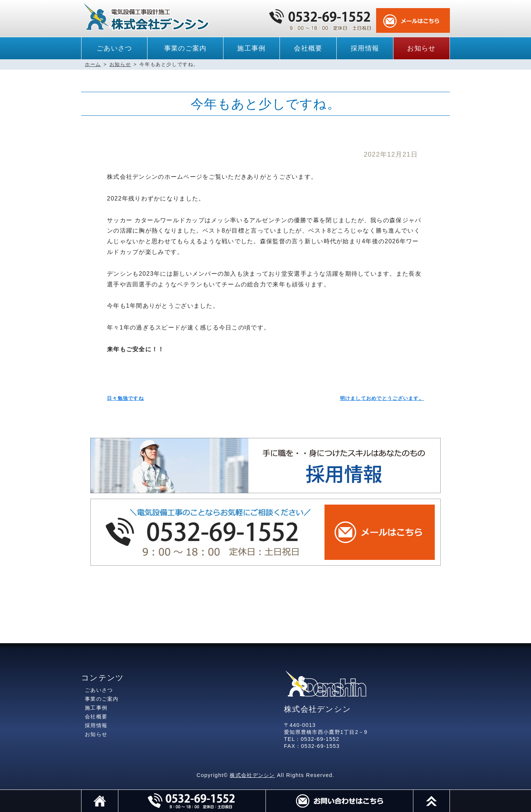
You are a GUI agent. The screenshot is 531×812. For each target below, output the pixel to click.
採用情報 (365, 48)
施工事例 (251, 48)
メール (339, 801)
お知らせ (421, 48)
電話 (192, 801)
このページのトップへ (450, 793)
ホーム (93, 64)
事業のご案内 (185, 48)
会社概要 (308, 48)
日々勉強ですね (125, 398)
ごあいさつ (114, 48)
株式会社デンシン (252, 775)
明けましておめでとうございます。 (382, 398)
